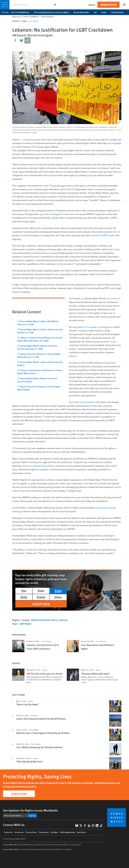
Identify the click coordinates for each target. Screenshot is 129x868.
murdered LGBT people (103, 235)
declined (60, 511)
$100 (41, 591)
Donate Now (109, 5)
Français (35, 21)
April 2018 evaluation (85, 402)
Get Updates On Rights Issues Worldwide (30, 810)
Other (58, 597)
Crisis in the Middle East (21, 12)
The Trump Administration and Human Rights (53, 12)
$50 (24, 591)
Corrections (19, 832)
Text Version (82, 832)
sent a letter (112, 299)
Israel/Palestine (119, 12)
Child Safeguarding (67, 832)
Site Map (54, 832)
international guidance (44, 466)
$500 (24, 597)
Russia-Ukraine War (83, 12)
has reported (79, 497)
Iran (97, 12)
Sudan (105, 12)
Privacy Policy (31, 832)
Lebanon (63, 620)
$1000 (41, 597)
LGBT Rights (25, 624)
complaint (116, 143)
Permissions (44, 832)
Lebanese (27, 140)
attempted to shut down (63, 214)
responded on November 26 (86, 327)
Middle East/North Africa (44, 620)
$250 (58, 591)
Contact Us (8, 832)
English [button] (92, 5)
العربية (30, 21)
